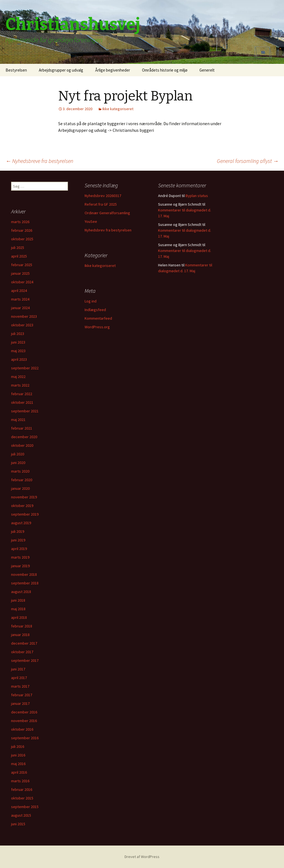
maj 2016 (18, 764)
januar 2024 (20, 308)
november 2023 (24, 316)
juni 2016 (18, 755)
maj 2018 (18, 609)
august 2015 (21, 815)
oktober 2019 (22, 506)
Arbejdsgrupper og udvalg (61, 70)
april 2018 (19, 617)
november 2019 (24, 497)
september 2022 (25, 368)
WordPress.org (97, 327)
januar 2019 (20, 566)
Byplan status (197, 196)
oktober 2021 (22, 402)
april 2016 (19, 772)
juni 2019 (18, 540)
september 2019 (25, 514)
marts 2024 (20, 299)
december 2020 (24, 437)
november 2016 (24, 721)
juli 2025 (18, 248)
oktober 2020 (22, 445)
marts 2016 (20, 781)
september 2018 (25, 583)
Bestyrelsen (16, 70)
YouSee (91, 221)
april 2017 (19, 678)
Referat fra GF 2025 (101, 204)
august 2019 (21, 523)
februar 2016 (22, 789)
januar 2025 (20, 273)
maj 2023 (18, 351)
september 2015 (25, 807)
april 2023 (19, 359)
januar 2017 (20, 703)
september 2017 (25, 660)
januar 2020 (20, 488)
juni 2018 (18, 600)
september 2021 (25, 411)
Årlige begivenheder (113, 70)
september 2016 (25, 738)
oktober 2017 (22, 652)
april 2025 (19, 256)
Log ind (91, 301)
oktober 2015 (22, 798)
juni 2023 (18, 342)
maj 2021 (18, 420)
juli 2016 (18, 746)
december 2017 (24, 643)
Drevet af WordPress (142, 857)
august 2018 (21, 592)
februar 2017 (22, 695)
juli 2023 (18, 334)
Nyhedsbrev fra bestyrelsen (108, 230)
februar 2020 (22, 480)
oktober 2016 (22, 729)
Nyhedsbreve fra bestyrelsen (39, 161)
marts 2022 (20, 385)
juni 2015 (18, 824)
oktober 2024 (22, 282)
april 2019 (19, 549)
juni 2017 (18, 669)
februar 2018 (22, 626)
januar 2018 (20, 635)
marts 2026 (20, 222)
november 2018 (24, 574)
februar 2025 (22, 265)
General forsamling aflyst (248, 161)
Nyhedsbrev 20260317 (103, 196)
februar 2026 (22, 230)
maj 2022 (18, 377)
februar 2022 (22, 394)
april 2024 (19, 291)
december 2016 (24, 712)
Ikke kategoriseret (118, 109)
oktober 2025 (22, 239)
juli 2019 (18, 531)
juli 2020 (18, 454)
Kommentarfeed (98, 318)
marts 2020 (20, 471)
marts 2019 (20, 557)
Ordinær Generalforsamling (107, 213)
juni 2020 (18, 463)
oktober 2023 (22, 325)
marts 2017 (20, 686)
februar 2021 (22, 428)
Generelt (207, 70)
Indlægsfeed (95, 310)
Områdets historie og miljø (165, 70)
